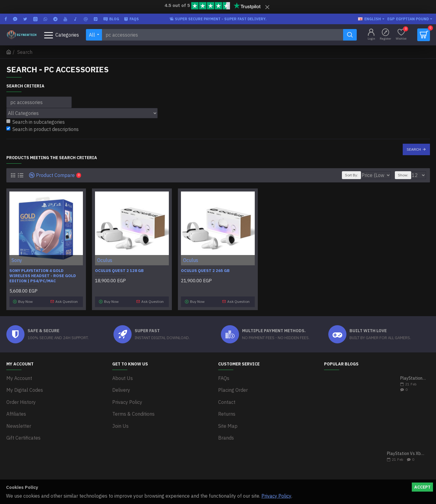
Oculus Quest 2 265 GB (205, 271)
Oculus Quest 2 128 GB (119, 271)
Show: (406, 175)
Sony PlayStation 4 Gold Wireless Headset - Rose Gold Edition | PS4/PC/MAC (43, 276)
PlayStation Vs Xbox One (406, 452)
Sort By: (349, 175)
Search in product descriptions (43, 129)
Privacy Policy (276, 496)
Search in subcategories (36, 122)
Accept (422, 487)
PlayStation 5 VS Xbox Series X (413, 376)
